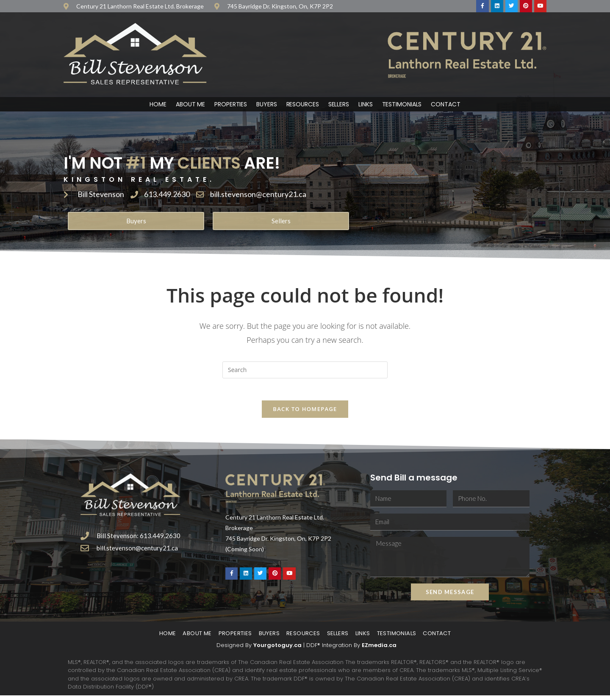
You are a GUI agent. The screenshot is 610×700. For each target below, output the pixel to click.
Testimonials (402, 105)
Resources (303, 105)
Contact (445, 105)
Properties (231, 105)
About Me (190, 105)
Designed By (235, 650)
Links (366, 105)
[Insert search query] (305, 371)
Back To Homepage (305, 414)
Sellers (339, 105)
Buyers (266, 105)
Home (158, 105)
